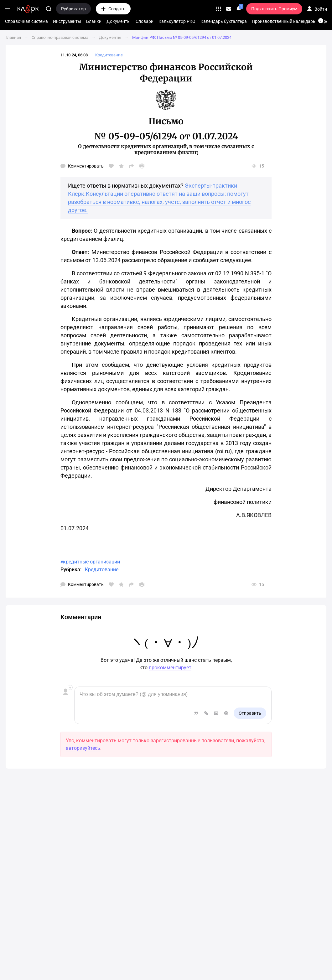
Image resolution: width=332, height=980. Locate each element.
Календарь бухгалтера (224, 21)
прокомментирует (170, 668)
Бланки (94, 21)
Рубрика (70, 570)
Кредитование (102, 570)
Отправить (250, 713)
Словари (145, 21)
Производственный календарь (284, 21)
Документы (119, 21)
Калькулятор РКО (177, 21)
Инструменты (67, 21)
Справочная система (26, 21)
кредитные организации (91, 562)
